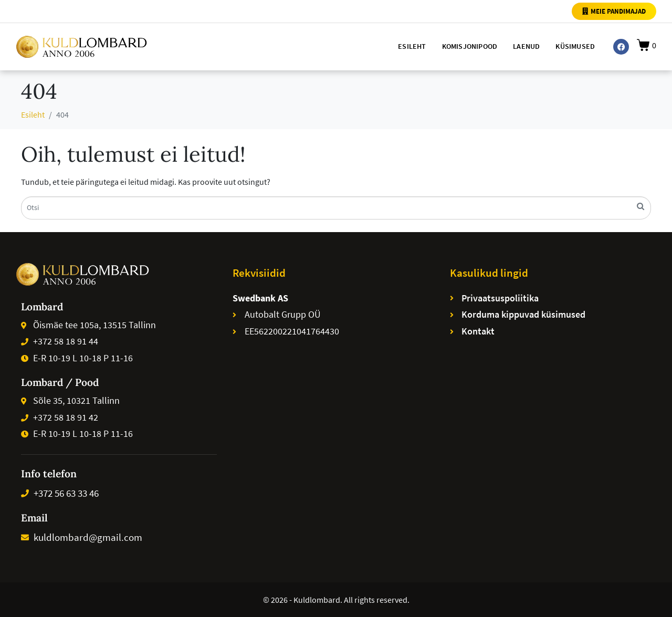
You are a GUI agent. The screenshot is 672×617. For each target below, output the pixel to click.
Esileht (412, 46)
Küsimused (575, 46)
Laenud (526, 46)
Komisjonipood (470, 46)
